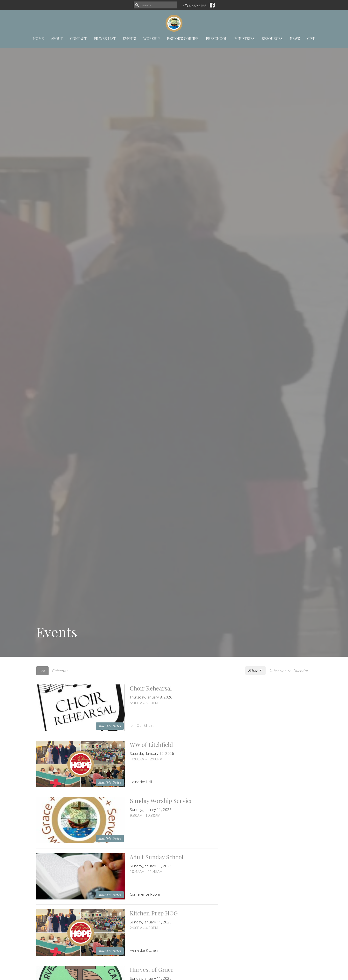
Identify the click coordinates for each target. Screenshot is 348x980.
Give (311, 38)
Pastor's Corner (183, 38)
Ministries (244, 38)
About (57, 38)
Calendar (60, 671)
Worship (152, 38)
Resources (272, 38)
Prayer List (105, 38)
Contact (78, 38)
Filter (255, 671)
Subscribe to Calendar (289, 671)
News (295, 38)
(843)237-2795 (195, 5)
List (42, 671)
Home (38, 38)
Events (129, 38)
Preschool (217, 38)
